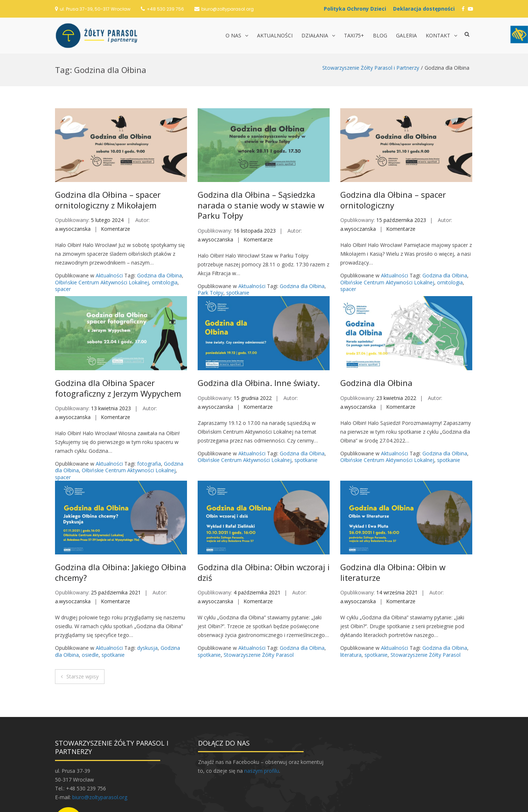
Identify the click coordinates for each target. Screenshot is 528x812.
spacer (63, 235)
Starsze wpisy (82, 623)
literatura (351, 601)
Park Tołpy (210, 239)
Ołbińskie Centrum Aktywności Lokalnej (102, 229)
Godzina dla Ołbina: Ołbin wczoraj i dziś (264, 519)
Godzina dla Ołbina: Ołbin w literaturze (393, 519)
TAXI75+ (354, 35)
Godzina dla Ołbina (159, 222)
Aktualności (275, 35)
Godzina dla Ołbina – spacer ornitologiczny (393, 146)
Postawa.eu (299, 803)
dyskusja (147, 594)
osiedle (90, 601)
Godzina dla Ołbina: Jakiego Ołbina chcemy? (121, 519)
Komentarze (115, 175)
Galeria (406, 35)
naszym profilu (262, 717)
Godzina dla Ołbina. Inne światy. (259, 329)
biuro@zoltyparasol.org (228, 9)
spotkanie (238, 239)
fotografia (149, 410)
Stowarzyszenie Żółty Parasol (259, 601)
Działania (315, 35)
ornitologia (165, 229)
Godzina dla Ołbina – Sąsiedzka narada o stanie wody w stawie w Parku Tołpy (261, 151)
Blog (380, 35)
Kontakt (438, 35)
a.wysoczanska (73, 175)
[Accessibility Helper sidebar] (519, 34)
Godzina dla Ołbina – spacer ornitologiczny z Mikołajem (108, 146)
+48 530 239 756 (165, 9)
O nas (233, 35)
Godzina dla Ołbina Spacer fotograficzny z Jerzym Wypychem (118, 334)
